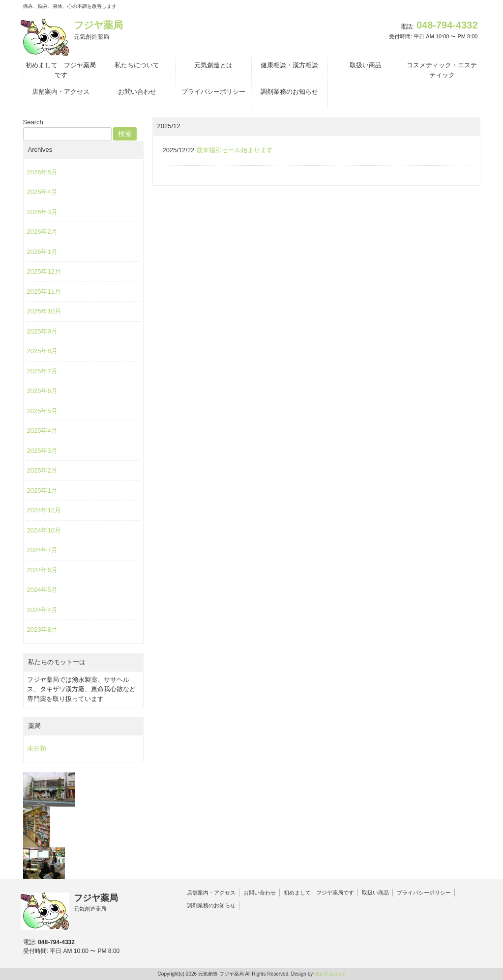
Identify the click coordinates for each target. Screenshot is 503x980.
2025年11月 (44, 292)
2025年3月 (42, 451)
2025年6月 (42, 391)
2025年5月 (42, 411)
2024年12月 (44, 510)
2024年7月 (42, 550)
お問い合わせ (260, 893)
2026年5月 (42, 172)
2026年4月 (42, 192)
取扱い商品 (375, 893)
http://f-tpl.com (330, 974)
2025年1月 (42, 490)
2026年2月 (42, 232)
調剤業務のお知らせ (211, 905)
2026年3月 (42, 212)
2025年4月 (42, 431)
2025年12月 (44, 271)
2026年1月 (42, 252)
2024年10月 (44, 530)
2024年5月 (42, 590)
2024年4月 (42, 610)
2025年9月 (42, 331)
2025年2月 (42, 470)
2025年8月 (42, 351)
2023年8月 (42, 630)
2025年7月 (42, 371)
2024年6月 (42, 570)
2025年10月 (44, 311)
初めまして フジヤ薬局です (319, 893)
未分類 (37, 748)
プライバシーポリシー (424, 893)
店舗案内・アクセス (211, 893)
